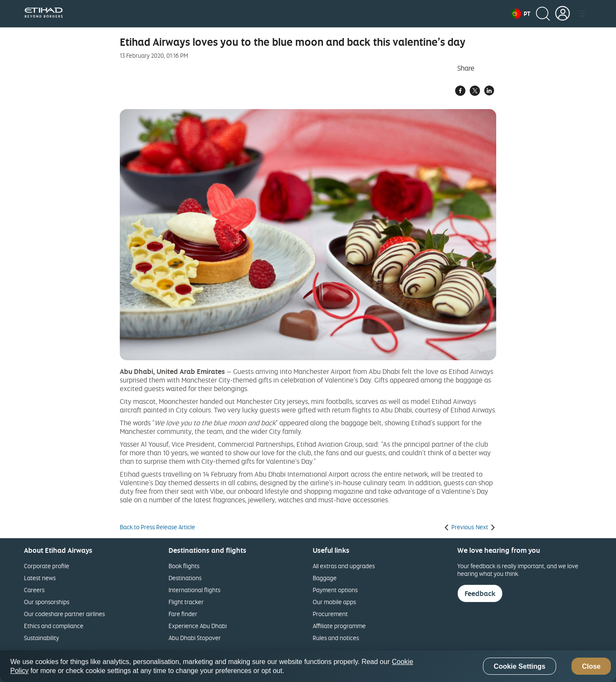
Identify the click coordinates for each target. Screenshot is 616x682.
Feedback (480, 593)
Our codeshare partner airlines (64, 614)
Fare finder (183, 614)
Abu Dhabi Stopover (195, 638)
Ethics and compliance (54, 626)
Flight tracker (186, 602)
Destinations (185, 578)
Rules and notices (336, 638)
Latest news (40, 578)
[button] (521, 14)
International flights (194, 590)
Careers (34, 590)
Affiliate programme (339, 626)
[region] (308, 666)
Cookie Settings (520, 666)
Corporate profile (47, 566)
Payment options (335, 590)
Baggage (325, 578)
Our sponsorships (47, 602)
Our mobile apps (334, 602)
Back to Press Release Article (157, 527)
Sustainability (41, 638)
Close (591, 666)
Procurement (330, 614)
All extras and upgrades (344, 566)
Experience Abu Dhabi (198, 626)
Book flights (184, 566)
